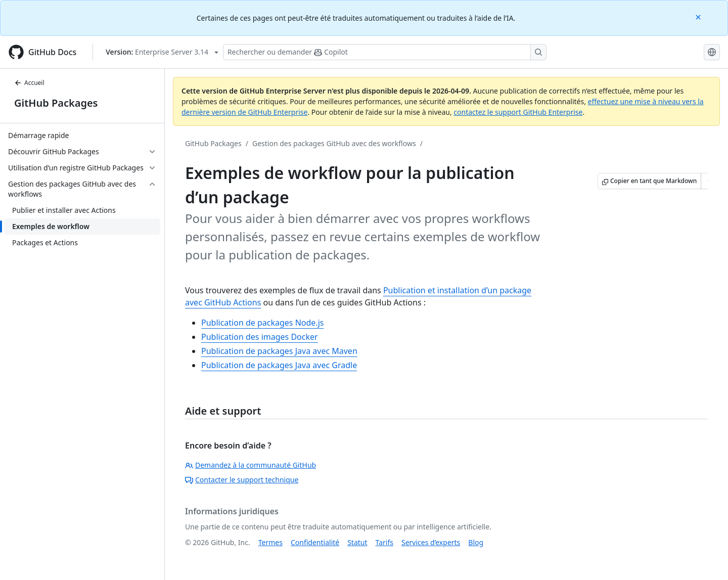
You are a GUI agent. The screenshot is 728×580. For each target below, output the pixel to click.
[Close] (699, 16)
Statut (357, 542)
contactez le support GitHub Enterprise (518, 112)
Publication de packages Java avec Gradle (279, 365)
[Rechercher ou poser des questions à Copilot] (385, 52)
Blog (476, 542)
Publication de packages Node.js (262, 323)
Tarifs (384, 542)
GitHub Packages (56, 103)
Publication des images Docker (260, 337)
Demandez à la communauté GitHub (251, 465)
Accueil (29, 83)
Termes (270, 542)
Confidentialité (315, 542)
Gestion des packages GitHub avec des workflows (334, 143)
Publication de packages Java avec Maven (279, 351)
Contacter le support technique (242, 480)
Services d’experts (431, 542)
